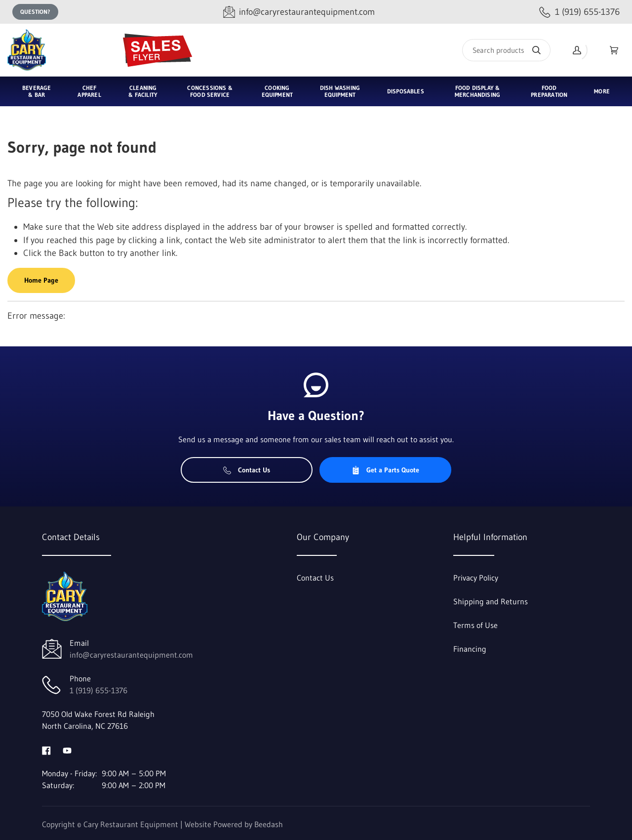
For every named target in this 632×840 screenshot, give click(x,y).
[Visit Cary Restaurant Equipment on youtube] (67, 750)
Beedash (269, 824)
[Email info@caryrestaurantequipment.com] (299, 12)
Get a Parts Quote (385, 470)
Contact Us (247, 470)
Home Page (41, 280)
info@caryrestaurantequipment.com (131, 655)
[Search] (506, 50)
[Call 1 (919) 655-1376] (579, 12)
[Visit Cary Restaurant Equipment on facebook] (46, 750)
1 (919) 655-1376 (99, 690)
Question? (35, 12)
